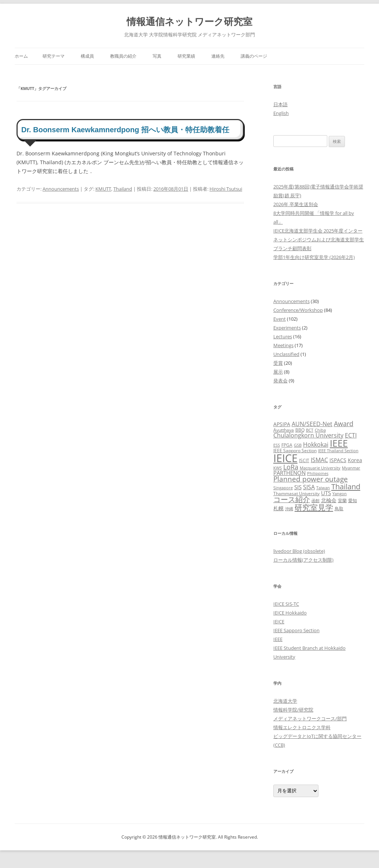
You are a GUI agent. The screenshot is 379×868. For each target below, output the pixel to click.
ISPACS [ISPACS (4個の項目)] (338, 460)
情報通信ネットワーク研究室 (189, 21)
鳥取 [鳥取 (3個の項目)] (339, 509)
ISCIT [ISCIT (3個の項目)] (304, 460)
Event (280, 319)
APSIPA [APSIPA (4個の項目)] (282, 424)
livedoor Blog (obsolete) (299, 551)
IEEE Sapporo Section (296, 630)
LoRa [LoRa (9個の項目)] (291, 467)
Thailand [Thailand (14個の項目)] (346, 486)
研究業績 (186, 56)
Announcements (61, 189)
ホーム (21, 56)
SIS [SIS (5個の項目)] (298, 487)
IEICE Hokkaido (290, 613)
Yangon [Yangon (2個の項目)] (340, 494)
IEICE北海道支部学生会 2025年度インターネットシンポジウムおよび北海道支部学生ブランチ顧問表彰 (319, 239)
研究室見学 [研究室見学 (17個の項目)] (314, 507)
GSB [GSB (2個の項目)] (298, 445)
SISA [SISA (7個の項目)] (309, 487)
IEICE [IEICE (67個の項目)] (285, 458)
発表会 (280, 381)
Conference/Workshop (298, 310)
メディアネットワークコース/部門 (310, 718)
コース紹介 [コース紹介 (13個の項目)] (292, 499)
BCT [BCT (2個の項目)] (310, 430)
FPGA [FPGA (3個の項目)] (287, 445)
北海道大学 (285, 701)
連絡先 (218, 56)
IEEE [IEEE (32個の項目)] (339, 443)
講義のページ (254, 56)
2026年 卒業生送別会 (296, 204)
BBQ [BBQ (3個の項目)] (300, 430)
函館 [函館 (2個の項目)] (316, 501)
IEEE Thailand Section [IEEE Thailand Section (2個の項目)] (338, 451)
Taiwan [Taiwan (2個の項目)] (323, 488)
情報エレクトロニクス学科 (302, 727)
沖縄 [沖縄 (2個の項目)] (289, 509)
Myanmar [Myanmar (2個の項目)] (351, 468)
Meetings (283, 345)
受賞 (278, 363)
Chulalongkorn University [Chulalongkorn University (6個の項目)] (308, 435)
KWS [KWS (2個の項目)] (278, 468)
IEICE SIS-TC (286, 604)
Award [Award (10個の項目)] (344, 423)
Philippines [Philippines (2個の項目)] (318, 473)
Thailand (123, 189)
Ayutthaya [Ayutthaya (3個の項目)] (284, 430)
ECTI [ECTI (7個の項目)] (351, 435)
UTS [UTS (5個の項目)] (326, 493)
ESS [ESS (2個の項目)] (277, 445)
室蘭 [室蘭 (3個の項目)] (342, 500)
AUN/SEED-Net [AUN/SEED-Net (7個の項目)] (312, 424)
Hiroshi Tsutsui (226, 189)
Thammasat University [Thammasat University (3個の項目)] (296, 494)
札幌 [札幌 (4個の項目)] (278, 508)
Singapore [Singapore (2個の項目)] (283, 488)
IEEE (278, 639)
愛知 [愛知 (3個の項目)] (353, 500)
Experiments (287, 328)
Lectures (283, 336)
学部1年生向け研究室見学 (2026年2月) (314, 257)
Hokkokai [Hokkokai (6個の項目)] (316, 444)
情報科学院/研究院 (293, 710)
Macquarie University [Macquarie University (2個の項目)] (320, 468)
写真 (157, 56)
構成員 (87, 56)
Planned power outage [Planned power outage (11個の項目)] (311, 479)
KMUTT (103, 189)
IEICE (279, 622)
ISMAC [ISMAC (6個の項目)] (319, 460)
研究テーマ (54, 56)
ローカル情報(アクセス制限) (303, 560)
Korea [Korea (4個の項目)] (355, 460)
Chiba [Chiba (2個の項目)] (320, 430)
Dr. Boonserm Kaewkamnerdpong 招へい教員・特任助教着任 (125, 130)
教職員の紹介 (123, 56)
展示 (278, 372)
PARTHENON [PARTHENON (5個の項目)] (289, 473)
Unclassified (286, 354)
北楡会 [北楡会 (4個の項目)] (329, 500)
